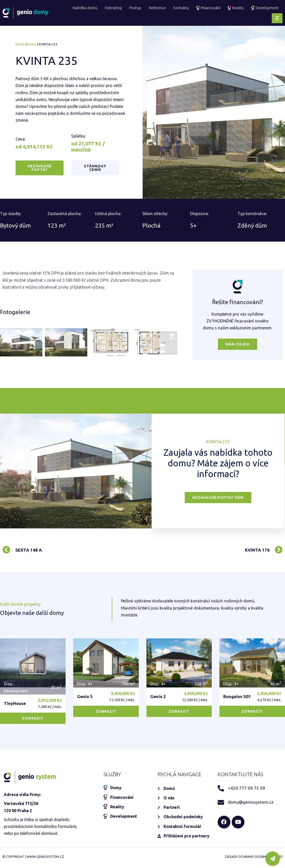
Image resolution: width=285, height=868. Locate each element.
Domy (32, 44)
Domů (20, 44)
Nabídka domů (85, 8)
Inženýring (113, 8)
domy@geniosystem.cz (251, 760)
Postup (135, 8)
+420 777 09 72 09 (246, 746)
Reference (157, 8)
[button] (40, 168)
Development (265, 8)
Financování (208, 8)
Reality (236, 8)
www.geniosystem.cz (45, 854)
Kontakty (181, 8)
